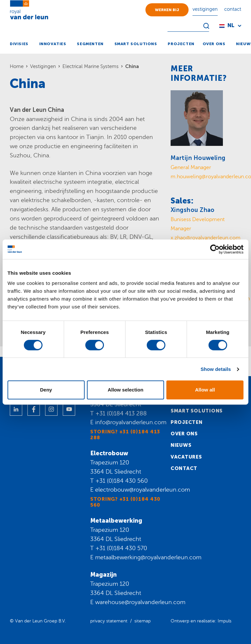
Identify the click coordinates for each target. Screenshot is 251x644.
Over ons (184, 434)
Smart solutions (197, 411)
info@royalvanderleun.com (131, 422)
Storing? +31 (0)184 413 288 (125, 435)
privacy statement (109, 621)
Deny (46, 390)
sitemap (142, 621)
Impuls (225, 621)
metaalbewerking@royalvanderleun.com (148, 557)
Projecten (187, 422)
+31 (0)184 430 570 (121, 548)
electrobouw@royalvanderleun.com (142, 490)
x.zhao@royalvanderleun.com (206, 238)
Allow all (205, 390)
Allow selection (125, 390)
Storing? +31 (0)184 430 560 (125, 502)
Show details (216, 369)
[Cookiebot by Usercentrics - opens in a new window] (215, 249)
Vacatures (186, 457)
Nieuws (181, 445)
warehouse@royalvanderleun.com (140, 602)
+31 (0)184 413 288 (121, 413)
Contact (184, 468)
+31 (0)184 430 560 (122, 481)
